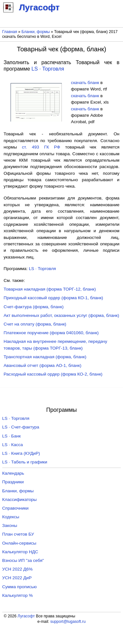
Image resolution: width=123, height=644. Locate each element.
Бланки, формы (36, 32)
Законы (10, 525)
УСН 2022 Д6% (17, 569)
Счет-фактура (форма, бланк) (33, 307)
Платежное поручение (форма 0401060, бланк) (51, 333)
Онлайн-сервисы (19, 543)
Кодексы (11, 517)
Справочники (15, 508)
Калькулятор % (17, 595)
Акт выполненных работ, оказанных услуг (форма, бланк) (61, 315)
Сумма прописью (20, 587)
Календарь (13, 473)
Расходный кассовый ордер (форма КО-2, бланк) (53, 374)
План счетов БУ (18, 534)
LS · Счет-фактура (21, 427)
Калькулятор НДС (20, 552)
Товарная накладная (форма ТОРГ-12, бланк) (50, 289)
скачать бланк (85, 83)
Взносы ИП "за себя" (23, 560)
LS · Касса (13, 445)
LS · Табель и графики (25, 462)
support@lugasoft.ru (68, 622)
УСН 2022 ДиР (17, 578)
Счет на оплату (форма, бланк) (35, 324)
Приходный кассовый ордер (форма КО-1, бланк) (53, 298)
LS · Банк (12, 436)
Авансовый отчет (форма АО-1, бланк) (42, 365)
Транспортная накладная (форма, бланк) (45, 357)
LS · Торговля (48, 69)
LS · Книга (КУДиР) (21, 453)
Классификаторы (20, 500)
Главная (10, 32)
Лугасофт (26, 616)
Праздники (13, 482)
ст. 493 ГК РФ (41, 147)
